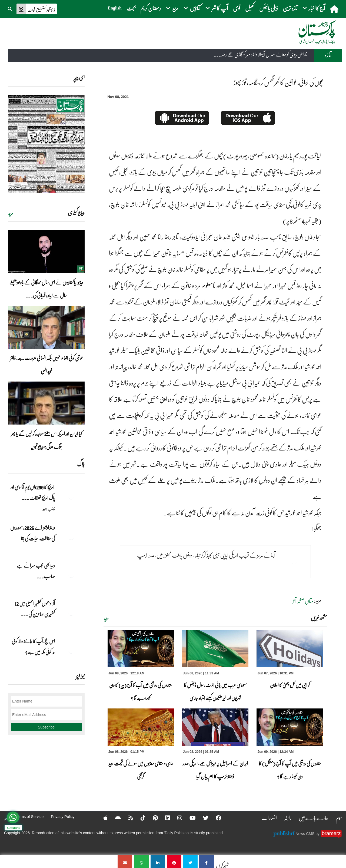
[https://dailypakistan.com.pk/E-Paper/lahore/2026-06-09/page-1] (46, 144)
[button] (10, 8)
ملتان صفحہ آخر (303, 601)
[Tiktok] (139, 818)
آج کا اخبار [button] (314, 8)
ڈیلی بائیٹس (269, 8)
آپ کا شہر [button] (217, 8)
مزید (106, 618)
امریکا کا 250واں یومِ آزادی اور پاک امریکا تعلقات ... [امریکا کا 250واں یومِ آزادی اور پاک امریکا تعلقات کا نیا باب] (33, 492)
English (115, 8)
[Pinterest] (152, 818)
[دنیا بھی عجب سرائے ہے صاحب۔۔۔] (71, 575)
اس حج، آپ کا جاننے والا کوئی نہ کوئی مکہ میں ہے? (33, 647)
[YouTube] (189, 818)
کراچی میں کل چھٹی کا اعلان (290, 685)
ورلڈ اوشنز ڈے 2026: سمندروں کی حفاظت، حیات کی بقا (33, 533)
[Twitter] (202, 818)
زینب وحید (49, 509)
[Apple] (102, 818)
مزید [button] (172, 8)
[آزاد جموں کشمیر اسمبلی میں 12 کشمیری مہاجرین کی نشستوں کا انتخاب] (71, 613)
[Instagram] (176, 818)
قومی (237, 8)
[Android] (114, 818)
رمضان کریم (151, 8)
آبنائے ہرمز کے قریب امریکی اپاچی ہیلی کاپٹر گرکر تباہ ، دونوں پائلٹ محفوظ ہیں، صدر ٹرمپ (206, 555)
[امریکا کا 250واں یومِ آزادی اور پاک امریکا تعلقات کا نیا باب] (71, 496)
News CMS (305, 834)
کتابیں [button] (192, 8)
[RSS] (127, 818)
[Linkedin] (164, 818)
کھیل (250, 8)
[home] (335, 9)
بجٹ (131, 8)
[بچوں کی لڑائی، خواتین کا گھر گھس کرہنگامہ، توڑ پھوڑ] (207, 861)
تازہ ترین (290, 8)
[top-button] (6, 819)
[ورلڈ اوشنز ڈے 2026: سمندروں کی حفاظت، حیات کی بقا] (71, 537)
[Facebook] (215, 818)
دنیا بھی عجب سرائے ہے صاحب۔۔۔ (36, 571)
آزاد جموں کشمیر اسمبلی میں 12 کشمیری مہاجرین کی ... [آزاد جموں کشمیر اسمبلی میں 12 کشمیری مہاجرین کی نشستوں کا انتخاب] (35, 609)
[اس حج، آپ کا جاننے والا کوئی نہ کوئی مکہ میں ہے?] (71, 651)
